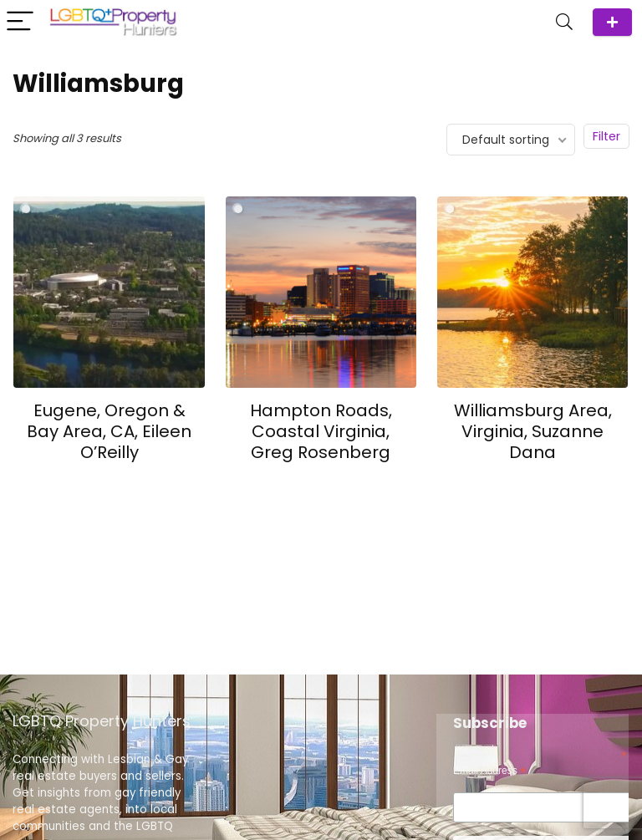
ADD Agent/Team (612, 22)
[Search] (564, 22)
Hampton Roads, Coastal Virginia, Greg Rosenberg (321, 431)
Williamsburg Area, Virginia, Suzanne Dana (533, 431)
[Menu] (20, 22)
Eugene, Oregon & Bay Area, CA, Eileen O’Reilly (109, 431)
